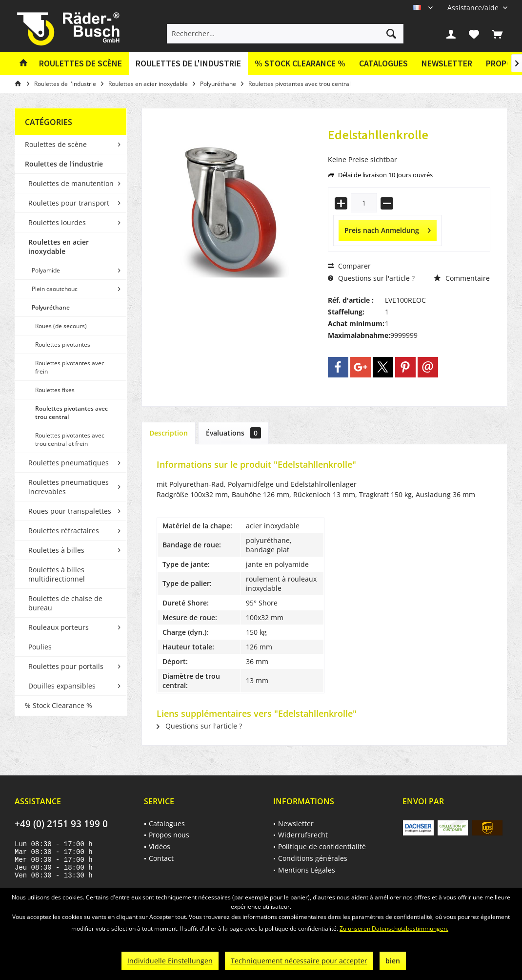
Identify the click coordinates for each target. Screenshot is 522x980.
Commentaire (462, 278)
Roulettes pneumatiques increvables (69, 487)
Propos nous (169, 835)
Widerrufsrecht (303, 835)
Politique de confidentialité (322, 846)
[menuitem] (474, 8)
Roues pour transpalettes (70, 511)
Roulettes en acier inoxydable (59, 247)
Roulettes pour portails (66, 666)
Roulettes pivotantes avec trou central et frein (70, 439)
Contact (161, 858)
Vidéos (160, 846)
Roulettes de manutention (71, 183)
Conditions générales (313, 858)
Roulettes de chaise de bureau (65, 603)
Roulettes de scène (56, 144)
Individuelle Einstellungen (170, 961)
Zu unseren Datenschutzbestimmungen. (394, 928)
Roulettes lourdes (57, 222)
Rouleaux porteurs (59, 627)
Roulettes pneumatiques (69, 463)
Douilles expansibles (62, 686)
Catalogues (383, 63)
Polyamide (46, 270)
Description (169, 433)
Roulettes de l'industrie (64, 164)
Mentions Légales (307, 870)
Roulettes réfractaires (64, 531)
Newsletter (447, 63)
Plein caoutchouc (55, 289)
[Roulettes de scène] (80, 64)
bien (393, 961)
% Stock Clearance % (59, 705)
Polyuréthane (51, 307)
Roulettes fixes (55, 390)
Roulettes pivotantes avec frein (70, 367)
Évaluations (233, 433)
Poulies (40, 647)
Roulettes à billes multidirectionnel (57, 574)
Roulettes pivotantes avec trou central (71, 413)
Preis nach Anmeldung (388, 229)
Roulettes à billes (56, 550)
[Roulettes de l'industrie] (188, 64)
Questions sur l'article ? (371, 278)
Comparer (349, 266)
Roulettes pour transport (69, 203)
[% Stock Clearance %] (300, 64)
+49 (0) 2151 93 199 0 (61, 824)
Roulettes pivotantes (63, 344)
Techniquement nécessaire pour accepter (299, 961)
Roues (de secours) (61, 326)
